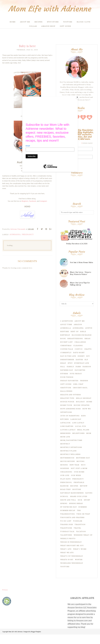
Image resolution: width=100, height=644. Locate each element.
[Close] (77, 97)
